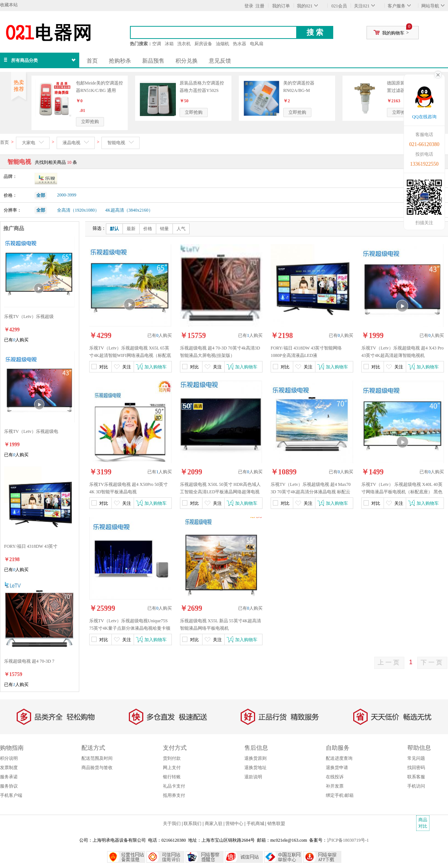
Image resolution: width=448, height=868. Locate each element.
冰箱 (169, 44)
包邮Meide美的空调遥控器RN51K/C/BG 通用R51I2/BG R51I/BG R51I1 (100, 90)
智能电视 (116, 143)
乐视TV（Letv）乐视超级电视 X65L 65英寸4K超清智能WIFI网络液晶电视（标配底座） (130, 355)
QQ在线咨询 (424, 117)
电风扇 (257, 44)
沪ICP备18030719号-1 (348, 840)
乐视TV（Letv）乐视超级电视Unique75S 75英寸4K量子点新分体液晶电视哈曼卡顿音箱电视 (130, 628)
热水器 (240, 44)
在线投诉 (335, 777)
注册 (260, 6)
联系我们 (193, 824)
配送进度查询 (339, 758)
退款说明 (253, 777)
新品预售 (153, 61)
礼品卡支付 (174, 786)
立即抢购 (90, 122)
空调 (157, 44)
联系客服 (416, 777)
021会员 (339, 6)
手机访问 (416, 786)
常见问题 (416, 758)
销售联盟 (276, 824)
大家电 (29, 143)
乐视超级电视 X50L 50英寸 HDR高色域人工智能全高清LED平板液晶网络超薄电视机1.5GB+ (220, 492)
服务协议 (9, 786)
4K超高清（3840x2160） (129, 210)
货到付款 (172, 758)
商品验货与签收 (97, 768)
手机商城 (255, 824)
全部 (41, 195)
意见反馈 (220, 61)
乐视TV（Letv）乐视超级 (29, 317)
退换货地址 (255, 768)
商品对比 (423, 823)
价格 (148, 229)
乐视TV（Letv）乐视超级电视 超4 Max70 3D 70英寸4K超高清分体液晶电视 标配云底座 (311, 492)
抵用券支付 (174, 795)
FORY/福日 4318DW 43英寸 (31, 546)
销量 (164, 229)
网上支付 (172, 768)
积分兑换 (187, 61)
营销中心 (234, 824)
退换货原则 (255, 758)
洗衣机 (184, 44)
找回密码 (416, 768)
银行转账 (172, 777)
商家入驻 (214, 824)
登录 (249, 6)
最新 (131, 229)
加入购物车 (156, 367)
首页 (92, 61)
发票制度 (9, 768)
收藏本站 (9, 5)
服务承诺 (9, 777)
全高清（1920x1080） (78, 210)
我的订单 (281, 6)
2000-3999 (67, 195)
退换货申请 (337, 768)
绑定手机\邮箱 (340, 795)
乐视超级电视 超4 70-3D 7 (29, 661)
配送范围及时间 (97, 758)
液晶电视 (71, 143)
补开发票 (335, 786)
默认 (114, 229)
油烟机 (223, 44)
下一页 (432, 662)
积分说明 (9, 758)
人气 (181, 229)
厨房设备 (203, 44)
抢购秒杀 (120, 61)
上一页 (389, 662)
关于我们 (172, 824)
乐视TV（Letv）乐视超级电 (31, 431)
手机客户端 (11, 795)
